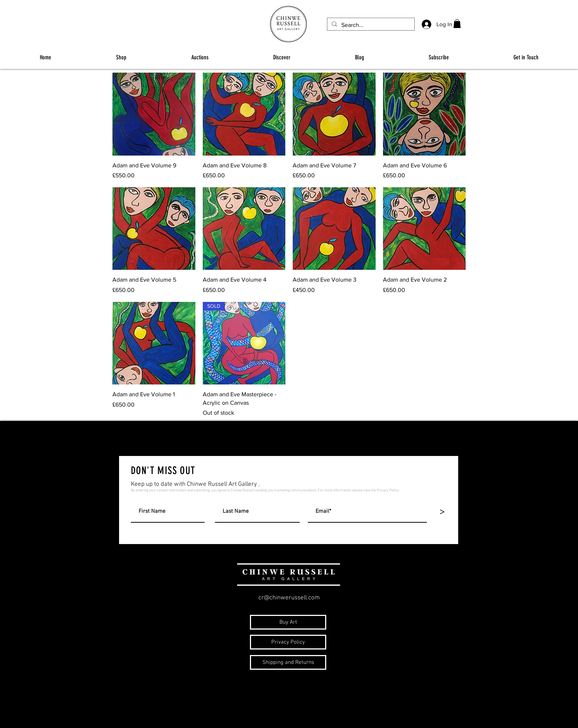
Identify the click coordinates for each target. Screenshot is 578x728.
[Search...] (370, 25)
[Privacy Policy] (288, 642)
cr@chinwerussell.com (289, 598)
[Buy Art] (288, 622)
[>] (442, 512)
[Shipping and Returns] (288, 662)
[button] (457, 24)
